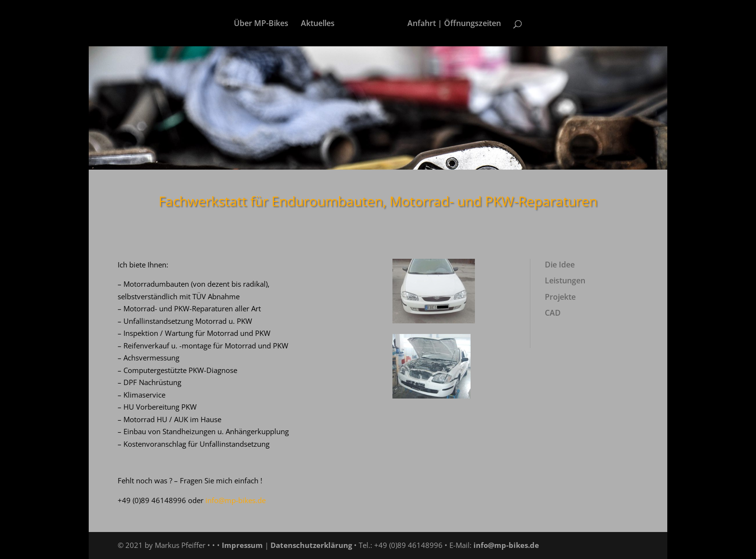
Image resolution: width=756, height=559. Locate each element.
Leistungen (565, 280)
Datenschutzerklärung (311, 545)
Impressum (242, 545)
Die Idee (560, 265)
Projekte (560, 297)
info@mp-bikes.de (506, 545)
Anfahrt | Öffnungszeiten (454, 24)
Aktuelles (318, 24)
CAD (553, 313)
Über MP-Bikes (261, 24)
